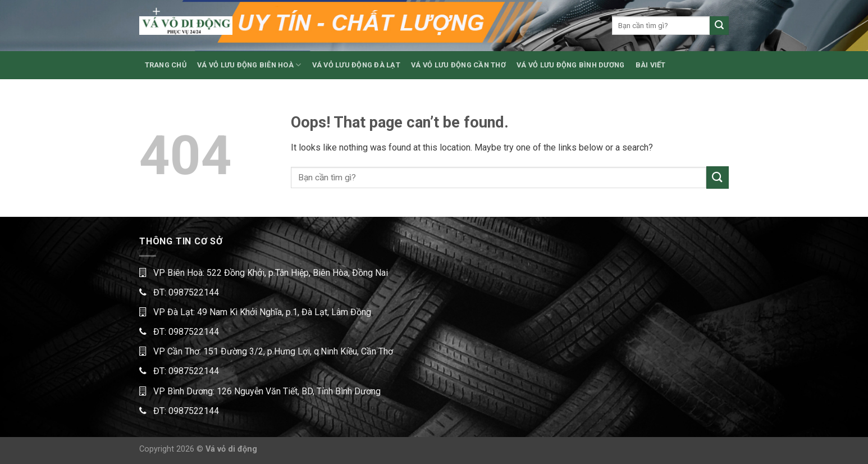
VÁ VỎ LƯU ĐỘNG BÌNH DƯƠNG (570, 65)
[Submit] (719, 26)
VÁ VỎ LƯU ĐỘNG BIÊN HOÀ (249, 65)
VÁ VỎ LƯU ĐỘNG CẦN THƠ (458, 65)
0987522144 (194, 292)
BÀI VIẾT (651, 65)
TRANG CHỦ (166, 65)
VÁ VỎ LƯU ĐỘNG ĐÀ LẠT (356, 65)
